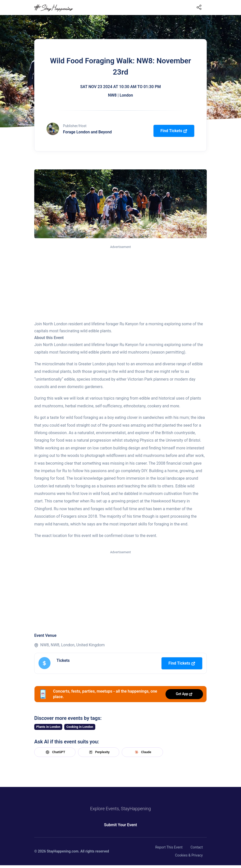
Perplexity (99, 752)
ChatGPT (55, 752)
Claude (142, 752)
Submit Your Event (120, 825)
